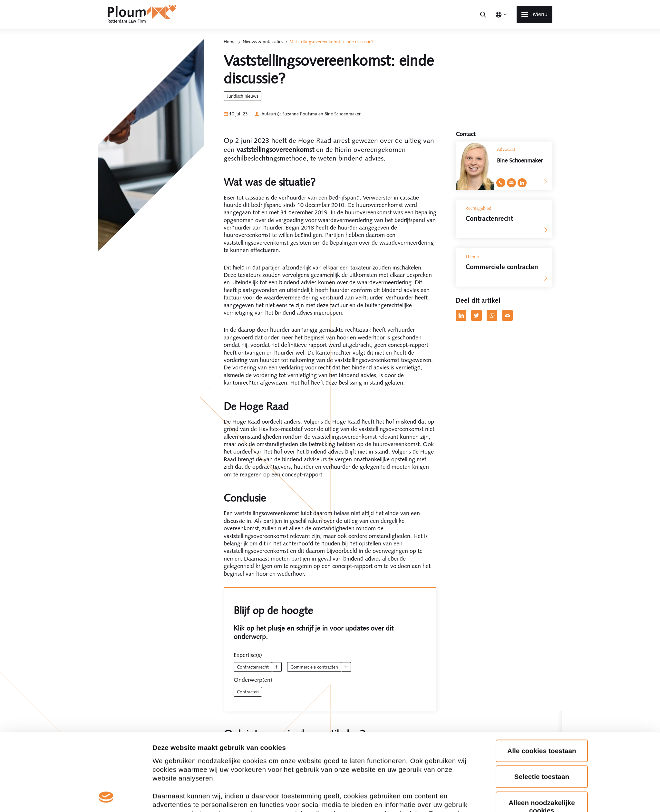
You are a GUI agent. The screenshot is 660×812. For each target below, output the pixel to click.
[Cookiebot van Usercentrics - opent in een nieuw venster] (106, 767)
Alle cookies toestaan (542, 643)
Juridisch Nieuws (243, 96)
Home (230, 42)
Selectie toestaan (542, 669)
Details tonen (174, 767)
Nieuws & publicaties (263, 42)
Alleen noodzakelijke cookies (542, 698)
